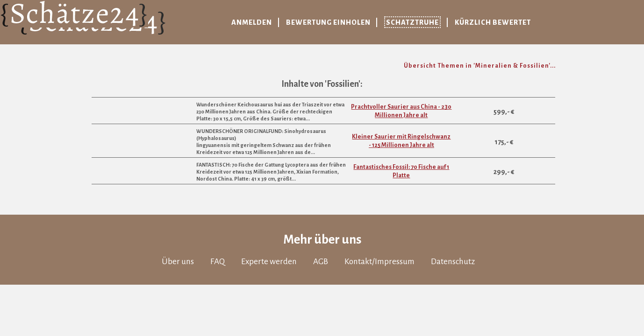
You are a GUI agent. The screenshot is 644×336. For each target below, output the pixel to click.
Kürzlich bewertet (493, 22)
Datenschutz (453, 262)
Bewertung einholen (328, 22)
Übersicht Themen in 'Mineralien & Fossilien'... (480, 66)
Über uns (178, 262)
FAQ (218, 262)
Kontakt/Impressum (379, 262)
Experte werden (269, 262)
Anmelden (252, 22)
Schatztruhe (412, 22)
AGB (321, 262)
